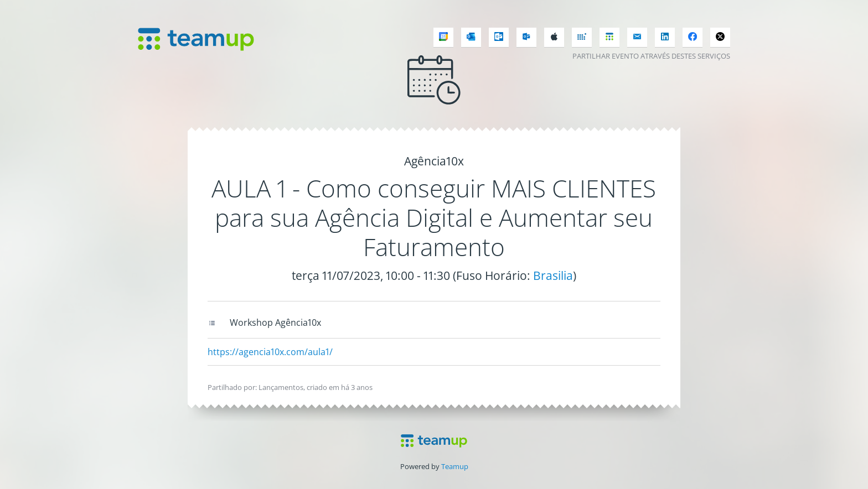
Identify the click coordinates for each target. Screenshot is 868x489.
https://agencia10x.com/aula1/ (270, 352)
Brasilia (553, 275)
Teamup (455, 466)
